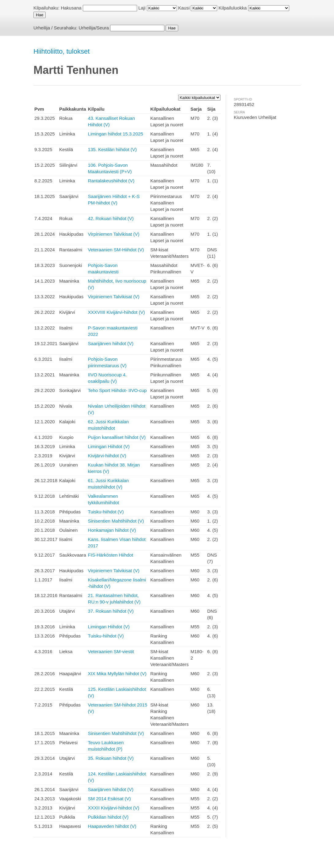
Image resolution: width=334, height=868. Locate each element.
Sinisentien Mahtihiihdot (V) (116, 521)
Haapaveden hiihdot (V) (112, 826)
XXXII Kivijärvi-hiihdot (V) (114, 808)
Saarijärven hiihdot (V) (111, 343)
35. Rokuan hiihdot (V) (111, 758)
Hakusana (71, 8)
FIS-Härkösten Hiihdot (111, 555)
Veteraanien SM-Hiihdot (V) (116, 250)
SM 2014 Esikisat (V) (109, 799)
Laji (142, 8)
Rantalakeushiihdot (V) (111, 181)
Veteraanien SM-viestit (111, 651)
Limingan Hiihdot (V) (109, 446)
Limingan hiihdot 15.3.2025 (116, 134)
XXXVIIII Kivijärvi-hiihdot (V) (117, 312)
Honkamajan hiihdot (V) (112, 530)
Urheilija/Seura (94, 28)
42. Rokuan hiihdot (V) (111, 218)
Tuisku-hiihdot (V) (106, 512)
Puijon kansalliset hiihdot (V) (117, 437)
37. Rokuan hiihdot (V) (111, 611)
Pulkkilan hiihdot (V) (108, 817)
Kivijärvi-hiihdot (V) (107, 456)
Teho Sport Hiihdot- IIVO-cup (117, 390)
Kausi (184, 8)
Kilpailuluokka (233, 8)
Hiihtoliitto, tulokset (61, 51)
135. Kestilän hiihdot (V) (112, 149)
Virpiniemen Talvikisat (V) (114, 234)
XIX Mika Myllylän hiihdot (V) (117, 674)
